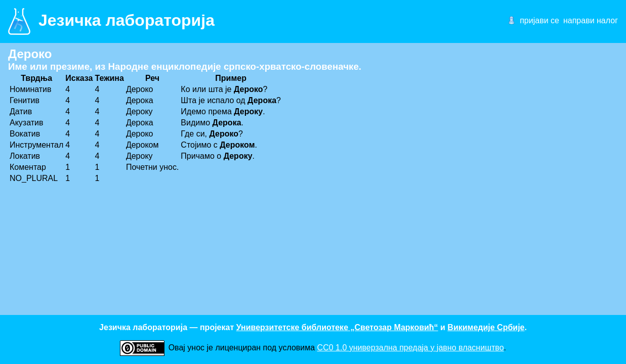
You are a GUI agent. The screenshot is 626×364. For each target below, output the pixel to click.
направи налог (591, 20)
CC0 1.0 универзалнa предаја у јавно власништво (411, 348)
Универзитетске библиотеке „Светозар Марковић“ (337, 327)
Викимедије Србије (486, 327)
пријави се (539, 20)
